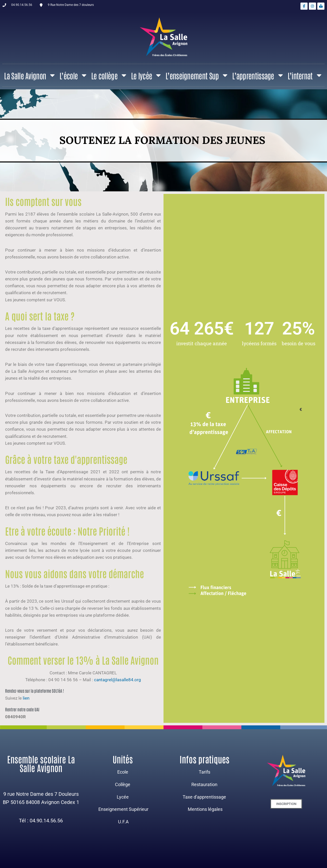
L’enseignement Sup (197, 75)
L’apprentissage (258, 75)
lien (27, 698)
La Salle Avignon (30, 75)
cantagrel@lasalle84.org (118, 680)
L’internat (305, 75)
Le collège (109, 75)
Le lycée (147, 75)
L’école (74, 75)
